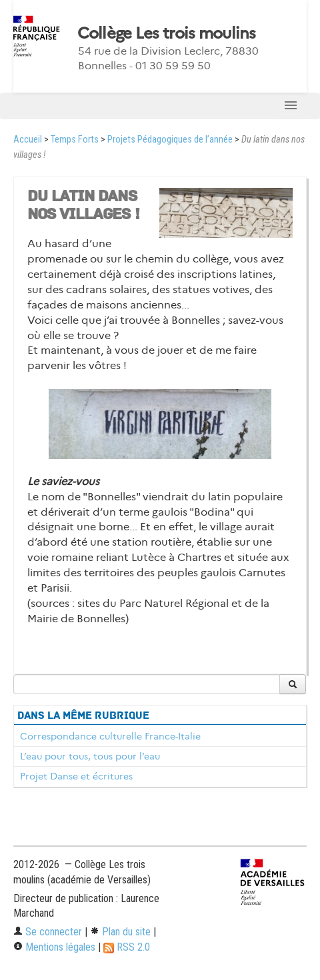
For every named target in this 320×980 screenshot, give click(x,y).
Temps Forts (75, 140)
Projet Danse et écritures (76, 776)
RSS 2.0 (127, 947)
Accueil (28, 140)
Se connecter (48, 932)
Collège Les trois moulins (167, 33)
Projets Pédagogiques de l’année (170, 140)
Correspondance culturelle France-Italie (110, 736)
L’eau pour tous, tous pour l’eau (90, 756)
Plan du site (120, 932)
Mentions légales (54, 947)
